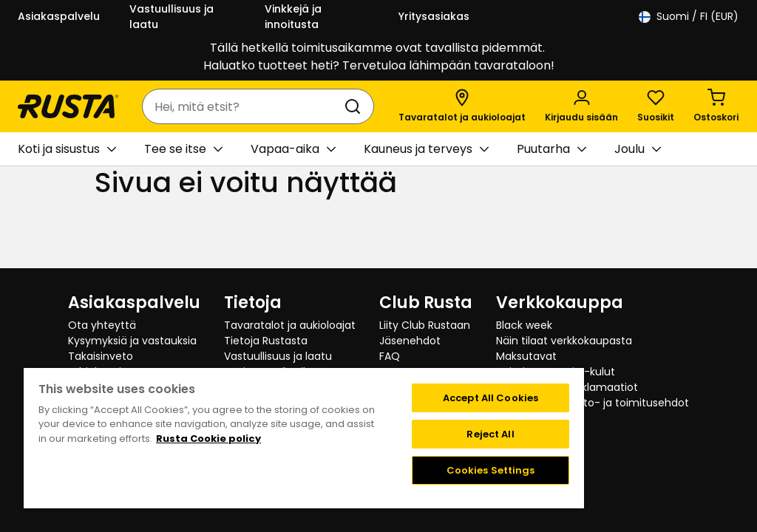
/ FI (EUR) (689, 17)
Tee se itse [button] (183, 149)
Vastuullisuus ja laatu (172, 17)
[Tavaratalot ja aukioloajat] (462, 106)
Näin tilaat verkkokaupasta (564, 341)
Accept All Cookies (490, 398)
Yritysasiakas (434, 16)
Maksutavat (526, 356)
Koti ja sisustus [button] (67, 149)
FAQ (390, 356)
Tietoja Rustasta (266, 341)
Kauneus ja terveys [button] (426, 149)
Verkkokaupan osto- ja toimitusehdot (593, 403)
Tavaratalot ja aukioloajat (290, 325)
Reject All (490, 434)
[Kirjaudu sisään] (581, 106)
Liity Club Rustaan (425, 325)
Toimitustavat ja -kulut (556, 372)
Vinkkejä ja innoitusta (293, 17)
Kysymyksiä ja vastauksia (132, 341)
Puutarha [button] (551, 149)
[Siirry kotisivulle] (68, 106)
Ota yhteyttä (102, 325)
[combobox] (243, 106)
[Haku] (356, 106)
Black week (524, 325)
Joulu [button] (638, 149)
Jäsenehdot (410, 341)
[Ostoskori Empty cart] (716, 106)
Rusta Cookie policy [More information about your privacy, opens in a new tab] (208, 439)
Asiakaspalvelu (59, 16)
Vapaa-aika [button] (293, 149)
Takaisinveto (101, 356)
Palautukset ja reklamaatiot (567, 387)
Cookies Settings (491, 470)
